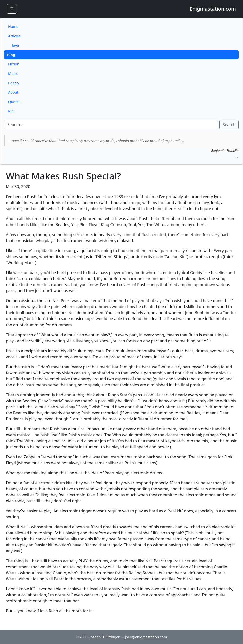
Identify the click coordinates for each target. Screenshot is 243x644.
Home (13, 26)
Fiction (14, 64)
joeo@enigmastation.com (146, 637)
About (13, 92)
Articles (14, 36)
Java (16, 45)
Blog (11, 55)
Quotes (14, 102)
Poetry (14, 83)
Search (229, 125)
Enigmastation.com (213, 9)
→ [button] (237, 157)
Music (13, 73)
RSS (11, 111)
